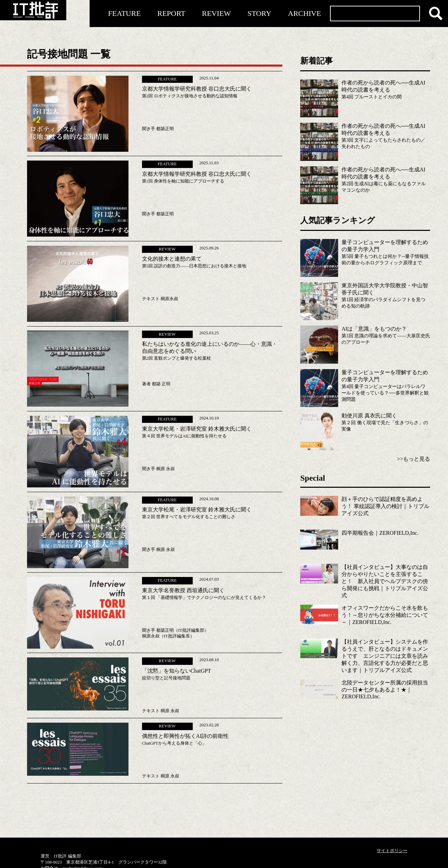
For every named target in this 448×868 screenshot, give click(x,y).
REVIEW (216, 13)
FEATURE (125, 13)
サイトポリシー (392, 851)
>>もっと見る (414, 459)
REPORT (171, 13)
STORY (260, 13)
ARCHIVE (305, 13)
